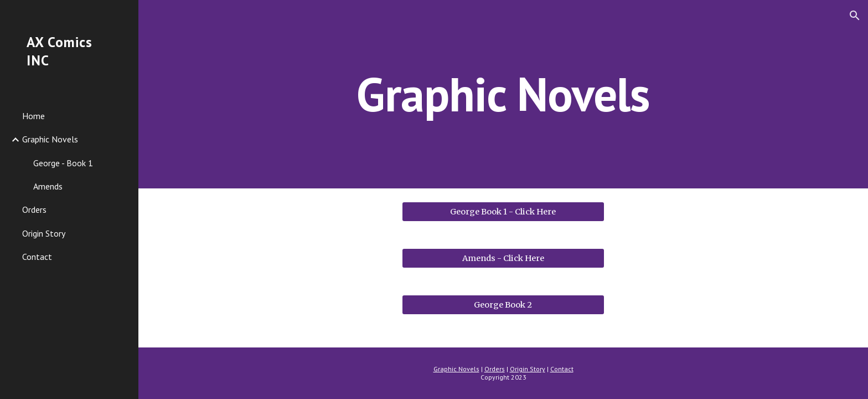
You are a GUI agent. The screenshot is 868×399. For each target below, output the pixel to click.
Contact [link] (37, 257)
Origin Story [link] (44, 233)
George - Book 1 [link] (63, 163)
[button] (855, 16)
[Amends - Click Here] (503, 258)
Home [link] (33, 116)
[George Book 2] (503, 305)
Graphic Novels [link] (50, 139)
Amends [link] (48, 186)
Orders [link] (34, 209)
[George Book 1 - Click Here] (503, 211)
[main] (503, 94)
